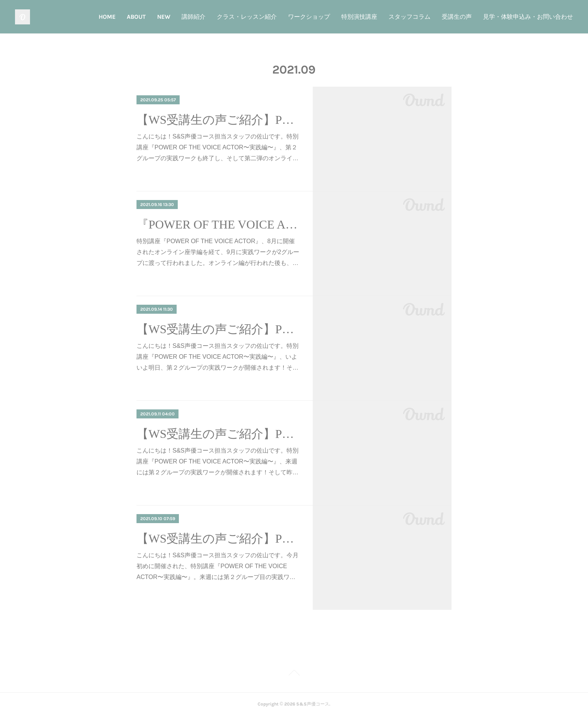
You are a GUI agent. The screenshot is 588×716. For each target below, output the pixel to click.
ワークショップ (309, 17)
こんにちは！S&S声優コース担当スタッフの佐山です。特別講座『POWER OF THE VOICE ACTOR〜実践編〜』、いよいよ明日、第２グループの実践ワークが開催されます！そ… (217, 357)
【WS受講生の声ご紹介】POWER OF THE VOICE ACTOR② (218, 434)
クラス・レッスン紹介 (247, 17)
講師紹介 (193, 17)
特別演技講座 (359, 17)
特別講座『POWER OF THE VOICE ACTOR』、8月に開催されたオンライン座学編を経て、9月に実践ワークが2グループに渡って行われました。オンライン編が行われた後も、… (218, 252)
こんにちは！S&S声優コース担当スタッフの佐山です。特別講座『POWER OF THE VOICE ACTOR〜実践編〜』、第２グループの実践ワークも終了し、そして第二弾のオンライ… (217, 147)
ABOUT (136, 17)
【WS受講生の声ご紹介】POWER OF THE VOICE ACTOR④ (218, 120)
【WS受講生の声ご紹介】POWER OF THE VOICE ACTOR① (218, 539)
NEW (164, 17)
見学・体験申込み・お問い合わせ (528, 17)
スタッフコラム (409, 17)
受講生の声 (457, 17)
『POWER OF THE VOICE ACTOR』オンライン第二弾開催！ (218, 224)
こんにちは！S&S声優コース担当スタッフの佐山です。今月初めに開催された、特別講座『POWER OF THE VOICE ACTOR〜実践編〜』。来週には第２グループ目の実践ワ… (217, 566)
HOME (107, 17)
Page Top (294, 674)
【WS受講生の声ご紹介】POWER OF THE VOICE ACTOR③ (218, 329)
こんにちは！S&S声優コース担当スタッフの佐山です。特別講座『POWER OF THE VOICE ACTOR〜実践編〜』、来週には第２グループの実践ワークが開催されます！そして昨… (217, 461)
